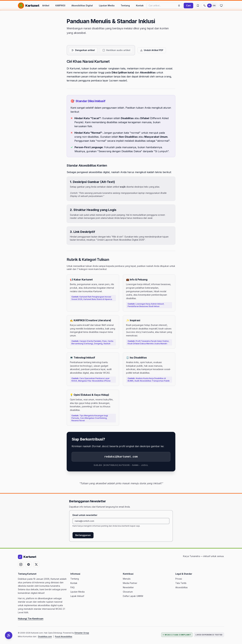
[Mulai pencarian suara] (179, 6)
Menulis (127, 579)
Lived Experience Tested (209, 635)
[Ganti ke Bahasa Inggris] (210, 6)
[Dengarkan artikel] (83, 50)
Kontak (140, 5)
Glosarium (128, 592)
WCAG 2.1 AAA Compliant (177, 635)
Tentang (125, 5)
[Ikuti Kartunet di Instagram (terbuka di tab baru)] (21, 564)
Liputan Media (107, 5)
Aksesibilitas (181, 587)
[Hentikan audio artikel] (116, 50)
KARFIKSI (60, 5)
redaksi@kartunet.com (121, 457)
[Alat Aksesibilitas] (9, 635)
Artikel (46, 5)
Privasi (179, 579)
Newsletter (128, 587)
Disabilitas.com (45, 637)
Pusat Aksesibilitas (64, 637)
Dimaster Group (82, 633)
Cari (188, 5)
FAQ (72, 587)
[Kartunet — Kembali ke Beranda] (29, 6)
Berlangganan (83, 535)
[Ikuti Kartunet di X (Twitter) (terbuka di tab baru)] (36, 564)
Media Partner (130, 583)
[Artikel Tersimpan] (198, 6)
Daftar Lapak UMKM (133, 596)
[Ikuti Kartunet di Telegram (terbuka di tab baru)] (29, 564)
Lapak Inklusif (77, 596)
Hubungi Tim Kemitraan (31, 619)
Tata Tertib (181, 583)
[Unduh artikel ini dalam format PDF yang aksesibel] (152, 50)
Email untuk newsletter (85, 515)
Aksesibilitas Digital (82, 5)
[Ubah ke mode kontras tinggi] (221, 6)
